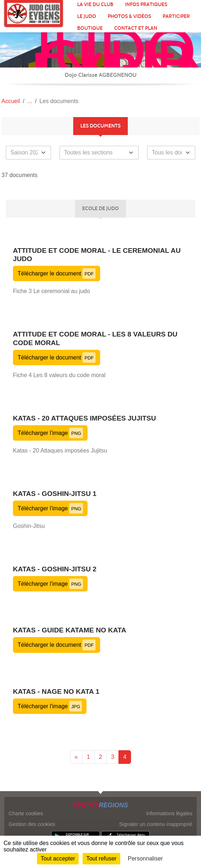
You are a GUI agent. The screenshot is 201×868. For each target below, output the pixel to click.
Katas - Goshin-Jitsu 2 (55, 569)
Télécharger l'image (50, 433)
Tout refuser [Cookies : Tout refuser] (101, 858)
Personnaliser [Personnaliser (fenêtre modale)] (145, 858)
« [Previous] (76, 757)
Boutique (90, 28)
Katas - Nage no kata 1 (56, 691)
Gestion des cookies (32, 824)
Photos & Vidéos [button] (129, 16)
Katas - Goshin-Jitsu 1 (55, 494)
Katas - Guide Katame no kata (70, 630)
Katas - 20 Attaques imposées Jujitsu (85, 418)
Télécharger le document (57, 273)
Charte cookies (26, 813)
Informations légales (169, 813)
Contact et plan (136, 28)
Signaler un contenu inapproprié (156, 824)
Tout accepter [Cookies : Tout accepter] (58, 858)
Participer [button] (176, 16)
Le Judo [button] (87, 16)
